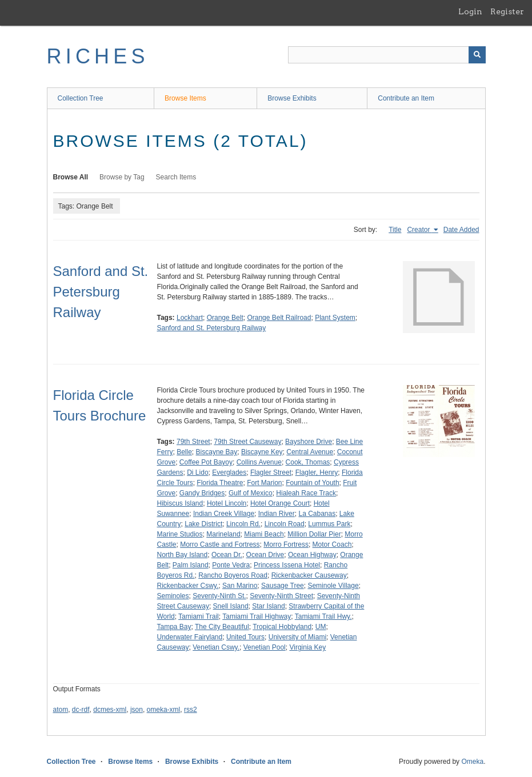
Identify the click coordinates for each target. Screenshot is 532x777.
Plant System (335, 318)
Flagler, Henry (317, 472)
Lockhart (190, 318)
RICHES (98, 56)
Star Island (268, 606)
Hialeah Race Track (306, 493)
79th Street (193, 442)
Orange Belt (225, 318)
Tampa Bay (174, 627)
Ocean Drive (265, 555)
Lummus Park (329, 524)
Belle (184, 452)
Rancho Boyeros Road (233, 575)
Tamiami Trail (199, 616)
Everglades (229, 472)
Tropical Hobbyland (282, 627)
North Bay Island (183, 555)
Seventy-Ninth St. (219, 596)
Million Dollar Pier (314, 534)
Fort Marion (264, 483)
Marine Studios (180, 534)
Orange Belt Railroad (279, 318)
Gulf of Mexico (251, 493)
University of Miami (297, 637)
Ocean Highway (312, 555)
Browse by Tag (122, 177)
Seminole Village (333, 586)
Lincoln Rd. (243, 524)
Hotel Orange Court (280, 503)
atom (61, 710)
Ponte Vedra (231, 565)
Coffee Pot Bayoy (206, 462)
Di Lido (197, 472)
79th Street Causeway (247, 442)
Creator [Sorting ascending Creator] (419, 230)
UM (321, 627)
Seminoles (173, 596)
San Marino (240, 586)
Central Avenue (310, 452)
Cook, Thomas (308, 462)
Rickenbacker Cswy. (188, 586)
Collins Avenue (259, 462)
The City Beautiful (222, 627)
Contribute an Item (406, 98)
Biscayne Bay (217, 452)
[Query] (387, 55)
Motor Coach (332, 544)
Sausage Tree (283, 586)
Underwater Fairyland (190, 637)
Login (470, 11)
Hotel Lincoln (227, 503)
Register (507, 11)
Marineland (223, 534)
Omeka (472, 762)
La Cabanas (317, 514)
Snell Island (231, 606)
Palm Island (191, 565)
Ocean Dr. (227, 555)
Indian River (277, 514)
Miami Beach (264, 534)
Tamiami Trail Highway (257, 616)
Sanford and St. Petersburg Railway (101, 292)
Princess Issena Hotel (287, 565)
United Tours (245, 637)
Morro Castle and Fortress (220, 544)
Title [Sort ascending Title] (395, 230)
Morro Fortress (286, 544)
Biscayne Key (262, 452)
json (137, 710)
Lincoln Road (285, 524)
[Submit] (477, 55)
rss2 (191, 710)
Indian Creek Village (224, 514)
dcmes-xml (110, 710)
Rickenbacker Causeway (309, 575)
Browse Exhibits (292, 98)
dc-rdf (81, 710)
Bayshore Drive (309, 442)
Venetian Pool (265, 647)
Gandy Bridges (202, 493)
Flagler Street (271, 472)
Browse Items (185, 98)
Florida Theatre (220, 483)
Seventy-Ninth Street (281, 596)
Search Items (176, 177)
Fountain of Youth (312, 483)
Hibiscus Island (180, 503)
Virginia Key (307, 647)
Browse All (71, 177)
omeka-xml (164, 710)
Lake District (203, 524)
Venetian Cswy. (216, 647)
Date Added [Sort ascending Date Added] (461, 230)
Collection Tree (81, 98)
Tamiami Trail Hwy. (323, 616)
